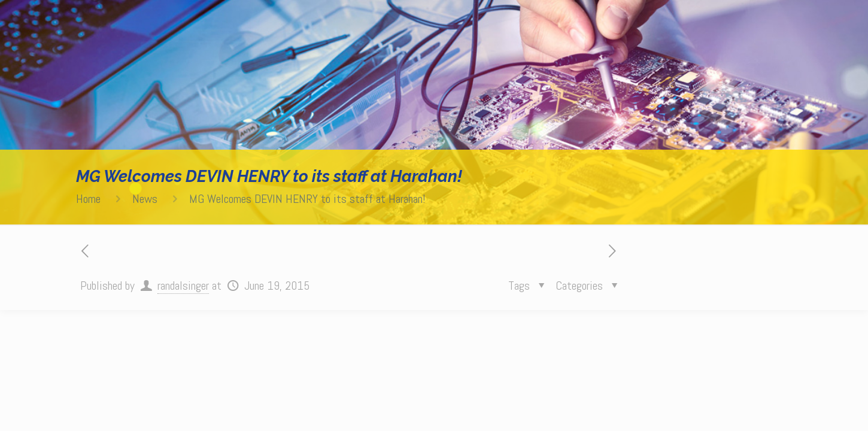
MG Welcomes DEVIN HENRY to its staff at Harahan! (307, 199)
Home (88, 199)
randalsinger (183, 286)
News (145, 199)
